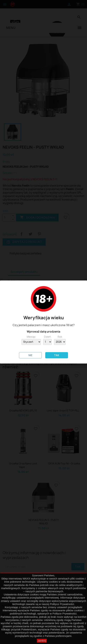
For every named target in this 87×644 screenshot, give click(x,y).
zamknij (42, 641)
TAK (57, 355)
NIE (30, 355)
